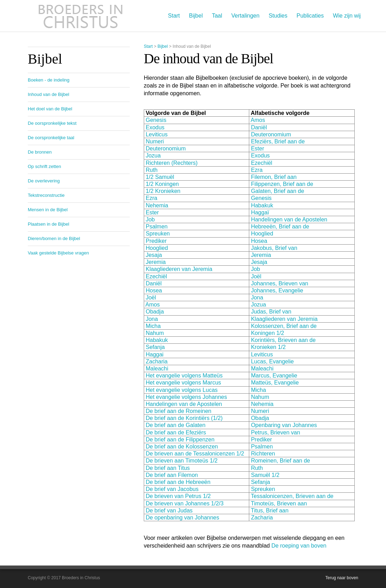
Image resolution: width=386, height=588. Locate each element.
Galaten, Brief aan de (278, 191)
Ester (258, 148)
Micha (153, 326)
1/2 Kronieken (163, 191)
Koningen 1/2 (268, 333)
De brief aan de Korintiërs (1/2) (184, 418)
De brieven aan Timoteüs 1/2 (182, 461)
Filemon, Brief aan (274, 177)
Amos (258, 120)
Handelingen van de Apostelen (289, 219)
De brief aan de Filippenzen (180, 440)
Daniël (259, 127)
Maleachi (157, 369)
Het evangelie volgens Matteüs (183, 376)
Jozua (153, 156)
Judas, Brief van (271, 312)
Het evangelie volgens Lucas (181, 390)
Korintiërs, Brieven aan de (283, 340)
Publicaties (310, 16)
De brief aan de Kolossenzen (182, 447)
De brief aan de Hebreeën (178, 482)
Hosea (259, 241)
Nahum (155, 333)
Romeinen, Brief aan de (281, 461)
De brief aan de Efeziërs (176, 432)
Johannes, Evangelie (277, 290)
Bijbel (196, 16)
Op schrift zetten (44, 166)
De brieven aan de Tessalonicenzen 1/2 (195, 454)
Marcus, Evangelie (273, 376)
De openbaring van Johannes (182, 518)
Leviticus (156, 134)
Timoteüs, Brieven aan (279, 503)
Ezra (257, 170)
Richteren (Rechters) (172, 163)
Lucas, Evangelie (272, 361)
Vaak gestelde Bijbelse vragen (58, 253)
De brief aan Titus (168, 468)
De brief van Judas (169, 511)
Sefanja (155, 347)
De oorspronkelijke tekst (52, 123)
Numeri (155, 141)
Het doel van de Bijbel (50, 109)
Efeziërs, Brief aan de (278, 141)
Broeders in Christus (81, 16)
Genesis (156, 120)
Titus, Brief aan (270, 511)
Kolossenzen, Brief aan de (284, 326)
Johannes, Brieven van (280, 283)
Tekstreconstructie (46, 195)
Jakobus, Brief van (274, 248)
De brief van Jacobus (172, 489)
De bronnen (40, 152)
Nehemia (157, 205)
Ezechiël (262, 163)
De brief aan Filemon (172, 475)
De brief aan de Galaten (175, 425)
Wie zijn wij (347, 16)
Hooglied (262, 234)
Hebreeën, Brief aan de (280, 227)
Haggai (155, 354)
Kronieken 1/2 (268, 347)
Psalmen (156, 227)
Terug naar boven (342, 578)
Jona (257, 298)
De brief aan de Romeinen (178, 411)
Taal (217, 16)
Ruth (152, 170)
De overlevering (44, 181)
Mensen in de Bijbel (48, 210)
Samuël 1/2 (265, 475)
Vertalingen (245, 16)
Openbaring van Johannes (284, 425)
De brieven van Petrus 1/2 (178, 496)
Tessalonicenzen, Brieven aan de (292, 496)
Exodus (155, 127)
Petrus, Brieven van (276, 432)
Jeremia (261, 255)
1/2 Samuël (160, 177)
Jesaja (154, 255)
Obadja (155, 312)
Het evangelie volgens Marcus (183, 383)
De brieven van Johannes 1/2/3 (184, 503)
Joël (256, 276)
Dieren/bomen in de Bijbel (54, 238)
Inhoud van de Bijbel (49, 94)
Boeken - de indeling (49, 80)
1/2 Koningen (162, 184)
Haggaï (260, 212)
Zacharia (156, 361)
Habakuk (262, 205)
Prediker (156, 241)
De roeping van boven (299, 546)
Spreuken (158, 234)
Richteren (263, 454)
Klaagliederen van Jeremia (179, 269)
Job (150, 219)
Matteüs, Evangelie (275, 383)
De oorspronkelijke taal (51, 138)
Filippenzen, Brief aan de (282, 184)
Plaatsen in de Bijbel (49, 224)
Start (174, 16)
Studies (278, 16)
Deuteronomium (271, 134)
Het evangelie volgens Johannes (186, 397)
